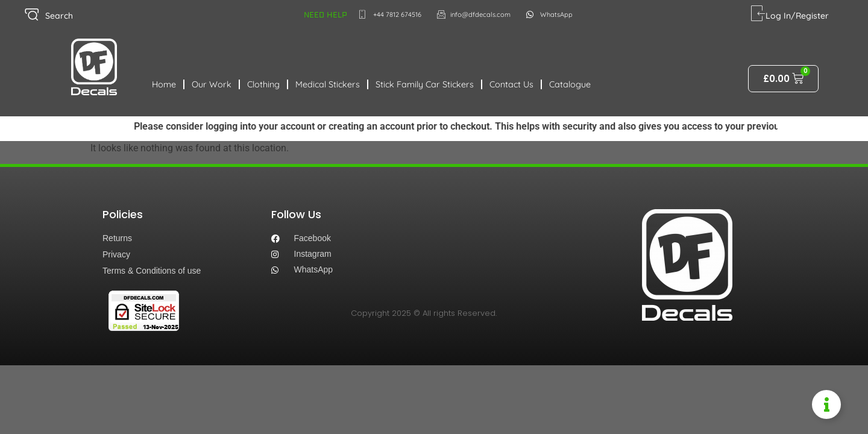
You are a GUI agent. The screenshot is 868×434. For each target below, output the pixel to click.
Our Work (212, 84)
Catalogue (570, 84)
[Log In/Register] (758, 14)
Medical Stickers (328, 84)
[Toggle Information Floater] (826, 404)
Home (164, 84)
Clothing (263, 84)
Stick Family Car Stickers (425, 84)
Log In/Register (797, 16)
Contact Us (511, 84)
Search (59, 16)
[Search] (32, 15)
